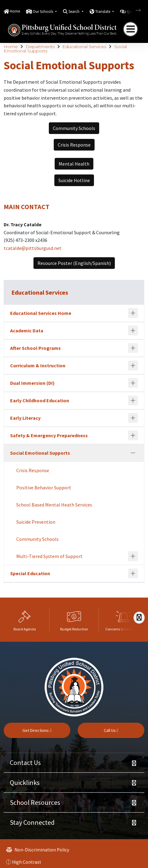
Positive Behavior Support (44, 488)
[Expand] (133, 313)
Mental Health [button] (74, 164)
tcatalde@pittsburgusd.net (33, 248)
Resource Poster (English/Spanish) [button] (74, 263)
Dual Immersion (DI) (32, 383)
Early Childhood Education (40, 400)
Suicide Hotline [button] (74, 180)
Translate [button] (103, 11)
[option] (25, 620)
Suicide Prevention (36, 522)
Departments (40, 47)
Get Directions (37, 730)
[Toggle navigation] (130, 29)
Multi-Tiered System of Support (49, 556)
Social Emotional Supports (40, 453)
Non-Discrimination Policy (38, 850)
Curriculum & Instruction (38, 365)
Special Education (30, 573)
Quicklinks (25, 782)
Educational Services (84, 47)
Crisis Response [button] (74, 145)
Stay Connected (32, 822)
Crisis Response (33, 470)
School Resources (35, 802)
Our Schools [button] (43, 11)
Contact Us (25, 763)
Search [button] (74, 11)
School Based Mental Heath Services (54, 505)
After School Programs (35, 348)
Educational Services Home (41, 313)
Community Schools (37, 539)
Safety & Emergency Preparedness (49, 435)
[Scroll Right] (139, 618)
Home (15, 11)
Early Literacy (25, 418)
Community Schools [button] (74, 128)
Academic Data (27, 331)
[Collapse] (133, 453)
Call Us (111, 730)
